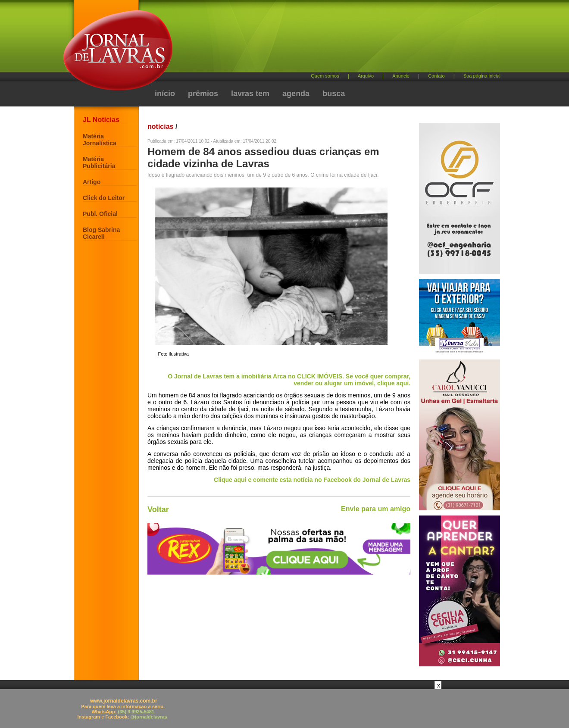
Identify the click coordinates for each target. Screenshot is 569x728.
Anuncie (401, 76)
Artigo (92, 182)
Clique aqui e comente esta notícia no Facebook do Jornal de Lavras (312, 480)
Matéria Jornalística (100, 140)
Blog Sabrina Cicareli (101, 233)
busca (334, 94)
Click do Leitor (104, 198)
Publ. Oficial (100, 214)
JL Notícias (101, 120)
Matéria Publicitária (99, 162)
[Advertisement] (330, 39)
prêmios (203, 94)
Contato (436, 76)
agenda (296, 94)
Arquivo (366, 76)
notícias (160, 127)
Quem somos (325, 76)
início (165, 94)
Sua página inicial (482, 76)
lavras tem (250, 94)
